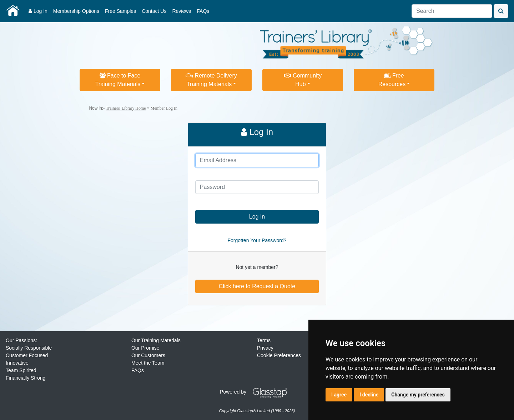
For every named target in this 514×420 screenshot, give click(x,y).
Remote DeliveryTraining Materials (211, 80)
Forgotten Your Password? (257, 240)
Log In (38, 11)
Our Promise (145, 348)
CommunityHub (303, 80)
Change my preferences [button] (418, 395)
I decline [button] (369, 395)
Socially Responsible (29, 348)
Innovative (17, 363)
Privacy (265, 348)
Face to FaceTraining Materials (118, 80)
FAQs (203, 11)
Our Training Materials (156, 340)
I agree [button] (339, 395)
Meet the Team (148, 363)
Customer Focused (27, 355)
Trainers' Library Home (126, 108)
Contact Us (154, 11)
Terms (264, 340)
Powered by (256, 392)
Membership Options (76, 11)
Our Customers (148, 355)
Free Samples (120, 11)
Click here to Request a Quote (257, 286)
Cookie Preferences (279, 355)
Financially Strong (26, 378)
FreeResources (392, 80)
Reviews (182, 11)
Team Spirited (21, 370)
